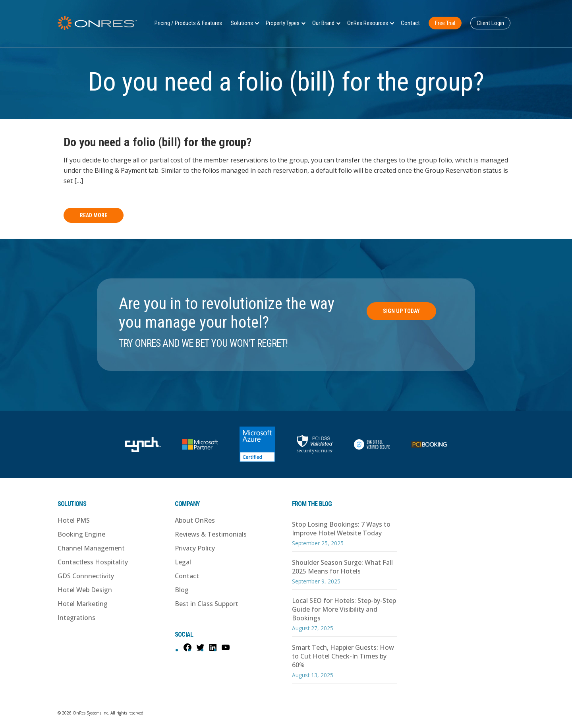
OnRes (97, 23)
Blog (182, 590)
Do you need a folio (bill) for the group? (157, 142)
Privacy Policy (195, 548)
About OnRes (195, 520)
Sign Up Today (401, 311)
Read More (94, 215)
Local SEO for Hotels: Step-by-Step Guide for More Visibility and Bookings (344, 609)
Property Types (283, 23)
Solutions (242, 23)
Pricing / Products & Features (188, 23)
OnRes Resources (368, 23)
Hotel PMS (74, 520)
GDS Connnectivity (86, 576)
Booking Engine (81, 534)
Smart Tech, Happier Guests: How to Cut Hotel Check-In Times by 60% (343, 656)
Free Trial (445, 23)
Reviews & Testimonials (211, 534)
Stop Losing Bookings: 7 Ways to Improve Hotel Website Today (341, 529)
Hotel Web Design (85, 590)
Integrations (76, 618)
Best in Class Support (207, 604)
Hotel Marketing (83, 604)
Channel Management (91, 548)
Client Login (490, 23)
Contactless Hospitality (93, 562)
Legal (183, 562)
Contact (410, 23)
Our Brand (323, 23)
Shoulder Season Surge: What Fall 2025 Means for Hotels (342, 567)
